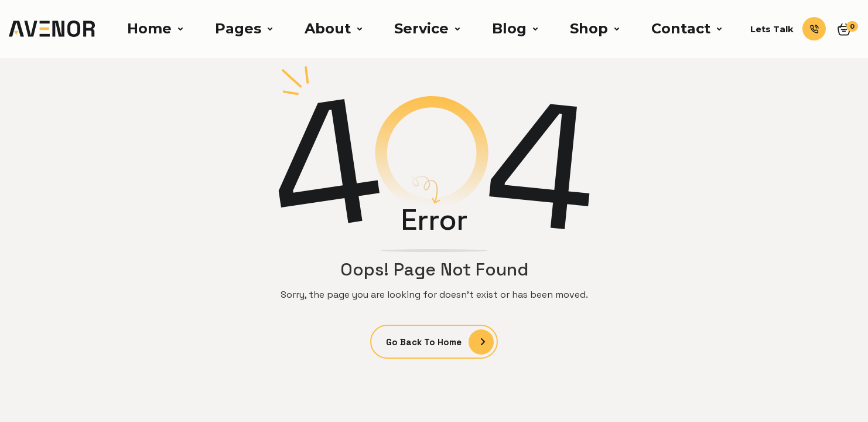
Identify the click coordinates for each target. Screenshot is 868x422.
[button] (153, 29)
